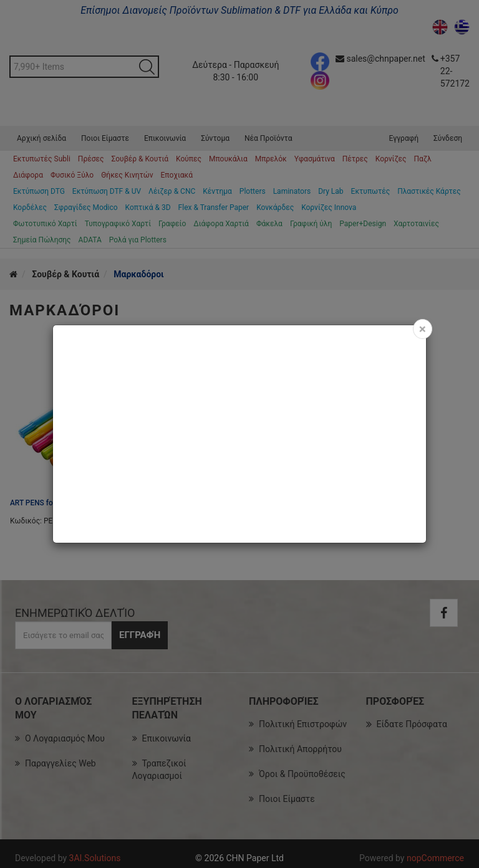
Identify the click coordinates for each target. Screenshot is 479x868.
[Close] (423, 329)
